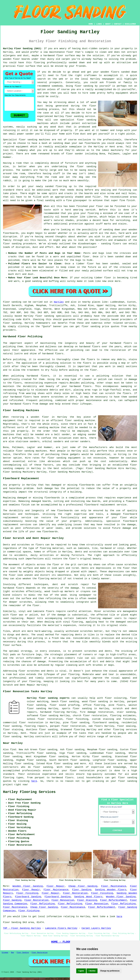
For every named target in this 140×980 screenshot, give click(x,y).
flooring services (125, 730)
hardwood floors (90, 347)
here (34, 781)
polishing (19, 359)
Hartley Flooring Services (29, 792)
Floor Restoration (75, 893)
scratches (13, 665)
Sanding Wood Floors (88, 897)
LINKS (99, 24)
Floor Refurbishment (114, 900)
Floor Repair (56, 886)
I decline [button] (92, 971)
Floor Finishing (27, 893)
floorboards (52, 498)
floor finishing (77, 719)
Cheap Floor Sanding (83, 886)
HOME (91, 24)
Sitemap (5, 953)
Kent (24, 733)
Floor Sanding (82, 890)
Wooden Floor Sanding (28, 886)
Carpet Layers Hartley (96, 928)
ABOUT (108, 24)
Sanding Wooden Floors (111, 890)
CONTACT (118, 24)
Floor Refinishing (43, 904)
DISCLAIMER (130, 24)
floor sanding (86, 167)
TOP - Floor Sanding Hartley (22, 928)
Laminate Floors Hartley (61, 928)
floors (50, 611)
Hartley (59, 302)
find (13, 750)
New (12, 953)
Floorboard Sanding (28, 897)
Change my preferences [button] (110, 971)
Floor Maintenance (114, 886)
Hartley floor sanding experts (48, 698)
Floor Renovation (63, 900)
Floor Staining (87, 900)
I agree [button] (81, 971)
